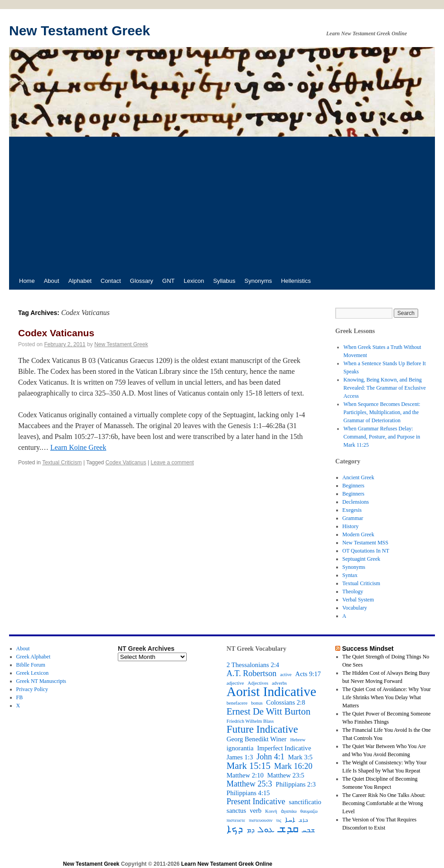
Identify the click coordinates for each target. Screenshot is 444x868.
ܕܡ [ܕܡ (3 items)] (251, 830)
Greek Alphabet (34, 657)
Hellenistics (296, 281)
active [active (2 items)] (286, 675)
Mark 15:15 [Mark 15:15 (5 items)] (249, 766)
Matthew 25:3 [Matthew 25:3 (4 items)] (249, 784)
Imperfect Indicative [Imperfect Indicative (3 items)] (284, 748)
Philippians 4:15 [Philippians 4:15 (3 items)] (248, 793)
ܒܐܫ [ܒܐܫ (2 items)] (303, 820)
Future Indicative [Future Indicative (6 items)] (262, 730)
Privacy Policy (32, 689)
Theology (353, 591)
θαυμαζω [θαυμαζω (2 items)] (309, 811)
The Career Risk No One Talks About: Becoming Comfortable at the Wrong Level (384, 803)
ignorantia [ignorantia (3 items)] (240, 748)
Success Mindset (368, 649)
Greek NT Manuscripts (41, 681)
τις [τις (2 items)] (278, 820)
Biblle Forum (31, 665)
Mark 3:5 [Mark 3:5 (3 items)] (300, 757)
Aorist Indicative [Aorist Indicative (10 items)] (271, 692)
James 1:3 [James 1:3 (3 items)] (240, 757)
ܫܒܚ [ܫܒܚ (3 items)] (309, 830)
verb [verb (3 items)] (256, 811)
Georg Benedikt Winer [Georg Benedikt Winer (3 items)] (256, 739)
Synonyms (258, 281)
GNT (168, 281)
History (351, 526)
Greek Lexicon (33, 673)
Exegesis (352, 510)
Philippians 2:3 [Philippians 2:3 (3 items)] (296, 784)
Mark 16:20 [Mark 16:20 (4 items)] (293, 766)
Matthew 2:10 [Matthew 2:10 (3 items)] (245, 775)
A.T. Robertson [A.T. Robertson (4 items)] (251, 673)
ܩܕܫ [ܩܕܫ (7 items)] (288, 829)
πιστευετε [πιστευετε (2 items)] (236, 820)
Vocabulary (355, 608)
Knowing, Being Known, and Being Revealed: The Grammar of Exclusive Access (385, 388)
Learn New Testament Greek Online (227, 864)
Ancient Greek (358, 477)
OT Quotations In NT (366, 551)
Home (27, 281)
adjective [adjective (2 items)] (235, 683)
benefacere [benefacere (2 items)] (237, 703)
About (52, 281)
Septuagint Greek (362, 559)
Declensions (356, 502)
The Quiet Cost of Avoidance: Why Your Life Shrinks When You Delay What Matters (387, 697)
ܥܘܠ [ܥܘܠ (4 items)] (266, 830)
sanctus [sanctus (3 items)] (236, 811)
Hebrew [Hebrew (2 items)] (298, 740)
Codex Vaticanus (56, 333)
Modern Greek (358, 534)
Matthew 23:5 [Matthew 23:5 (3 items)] (286, 775)
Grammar (353, 518)
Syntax (350, 575)
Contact (111, 281)
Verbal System (358, 600)
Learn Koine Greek (78, 447)
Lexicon (194, 281)
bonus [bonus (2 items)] (257, 703)
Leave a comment (172, 463)
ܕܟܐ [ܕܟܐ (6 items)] (235, 829)
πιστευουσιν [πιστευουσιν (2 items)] (261, 820)
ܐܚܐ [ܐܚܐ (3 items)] (290, 820)
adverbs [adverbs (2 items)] (279, 683)
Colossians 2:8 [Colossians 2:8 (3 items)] (286, 702)
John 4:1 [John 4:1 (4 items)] (270, 757)
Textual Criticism (62, 463)
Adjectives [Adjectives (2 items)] (258, 683)
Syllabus (224, 281)
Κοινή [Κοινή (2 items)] (271, 811)
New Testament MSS (366, 543)
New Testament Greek (80, 31)
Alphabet (80, 281)
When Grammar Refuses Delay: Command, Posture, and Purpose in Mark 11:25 (382, 437)
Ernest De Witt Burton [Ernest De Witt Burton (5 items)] (268, 711)
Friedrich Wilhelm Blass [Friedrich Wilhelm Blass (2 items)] (250, 721)
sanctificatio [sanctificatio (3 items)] (305, 802)
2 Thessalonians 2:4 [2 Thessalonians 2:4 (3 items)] (253, 665)
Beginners (354, 486)
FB (20, 697)
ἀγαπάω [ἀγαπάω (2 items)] (289, 811)
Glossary (142, 281)
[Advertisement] (222, 205)
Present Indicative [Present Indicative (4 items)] (256, 801)
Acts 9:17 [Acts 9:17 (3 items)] (308, 674)
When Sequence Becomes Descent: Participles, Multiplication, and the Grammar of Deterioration (382, 412)
